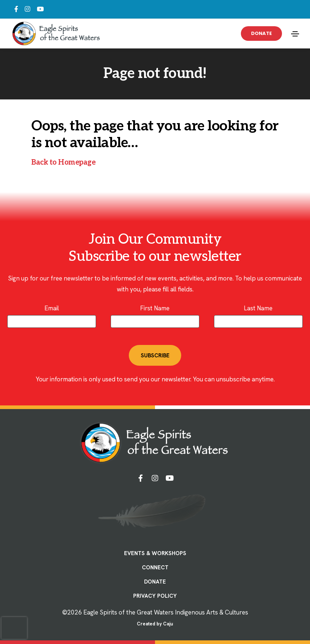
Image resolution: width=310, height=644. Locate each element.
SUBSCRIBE (155, 356)
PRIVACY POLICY (155, 596)
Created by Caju (155, 624)
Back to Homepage (63, 162)
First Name (155, 308)
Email (52, 308)
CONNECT (155, 568)
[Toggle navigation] (295, 34)
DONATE (155, 582)
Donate (261, 33)
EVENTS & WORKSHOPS (155, 553)
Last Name (258, 308)
